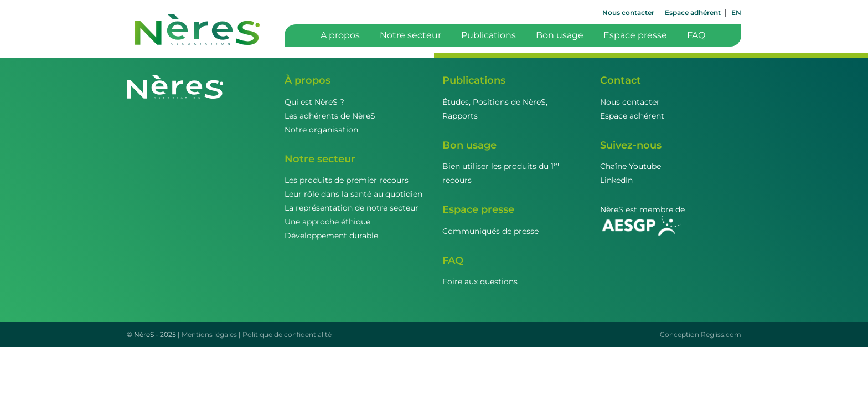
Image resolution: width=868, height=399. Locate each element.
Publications (489, 35)
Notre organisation (321, 130)
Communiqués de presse (490, 231)
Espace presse (635, 35)
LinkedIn (616, 180)
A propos (340, 35)
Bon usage (560, 35)
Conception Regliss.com (701, 334)
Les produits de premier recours (347, 180)
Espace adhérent (693, 12)
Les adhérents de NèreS (330, 116)
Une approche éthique (327, 222)
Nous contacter (628, 12)
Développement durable (331, 236)
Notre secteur (410, 35)
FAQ (696, 35)
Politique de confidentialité (287, 334)
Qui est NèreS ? (314, 102)
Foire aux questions (480, 282)
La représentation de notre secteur (352, 208)
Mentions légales (209, 334)
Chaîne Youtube (631, 166)
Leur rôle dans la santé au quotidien (353, 194)
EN (736, 12)
